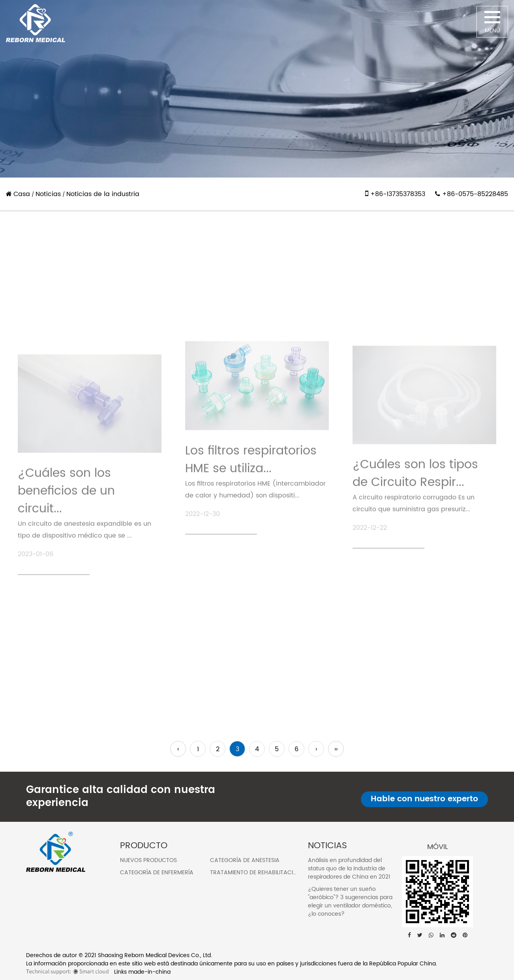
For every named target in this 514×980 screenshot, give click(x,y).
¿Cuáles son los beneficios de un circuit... (66, 551)
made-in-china (149, 972)
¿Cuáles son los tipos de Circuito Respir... (415, 529)
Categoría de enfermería (157, 872)
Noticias (48, 194)
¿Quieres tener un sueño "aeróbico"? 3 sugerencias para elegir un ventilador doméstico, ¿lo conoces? (350, 901)
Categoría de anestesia (245, 860)
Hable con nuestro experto (424, 799)
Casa (22, 194)
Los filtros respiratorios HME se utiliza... (251, 513)
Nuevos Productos (148, 860)
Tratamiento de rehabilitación (256, 872)
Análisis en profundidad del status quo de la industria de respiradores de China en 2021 (349, 869)
